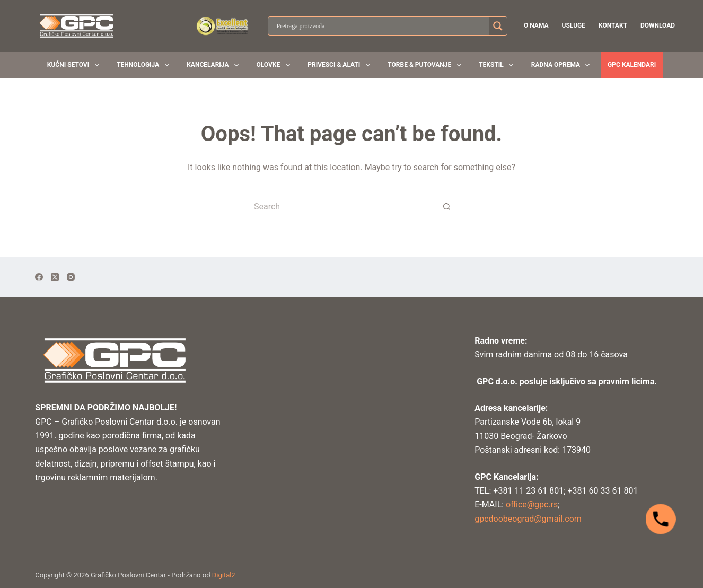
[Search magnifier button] (498, 26)
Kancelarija (215, 65)
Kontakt (613, 25)
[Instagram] (71, 277)
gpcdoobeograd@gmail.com (528, 519)
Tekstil (498, 65)
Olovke (275, 65)
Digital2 (224, 575)
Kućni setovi (75, 65)
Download (658, 25)
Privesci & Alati (341, 65)
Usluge (574, 25)
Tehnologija (145, 65)
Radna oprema (563, 65)
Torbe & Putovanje (426, 65)
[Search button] (447, 206)
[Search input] (381, 26)
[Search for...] (341, 206)
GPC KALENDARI (632, 65)
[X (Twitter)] (55, 277)
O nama (536, 25)
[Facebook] (39, 277)
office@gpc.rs (531, 504)
